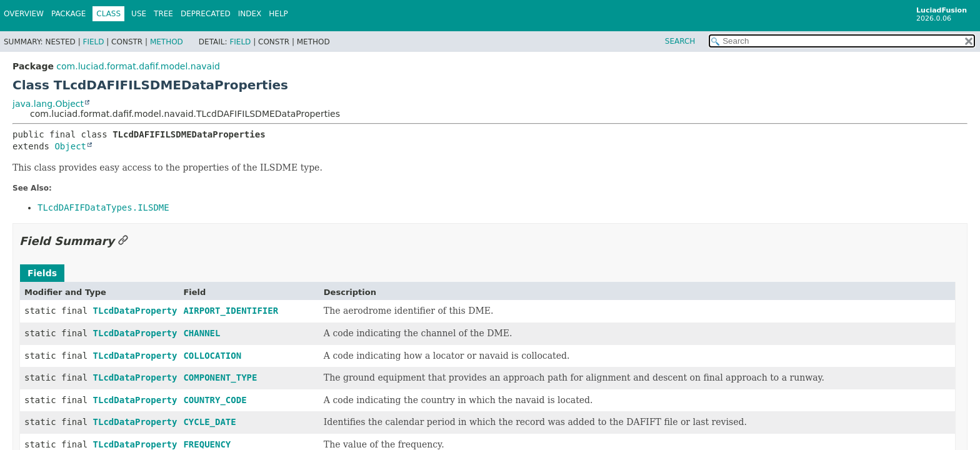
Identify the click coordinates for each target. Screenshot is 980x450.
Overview (24, 14)
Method (167, 42)
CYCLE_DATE (209, 422)
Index (250, 14)
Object (70, 146)
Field (93, 42)
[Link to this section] (123, 241)
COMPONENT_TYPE (220, 377)
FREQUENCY (207, 444)
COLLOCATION (212, 356)
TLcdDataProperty (135, 311)
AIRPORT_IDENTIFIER (231, 311)
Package (68, 14)
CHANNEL (202, 333)
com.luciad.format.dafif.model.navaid (138, 66)
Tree (163, 14)
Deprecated (206, 14)
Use (139, 14)
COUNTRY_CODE (215, 400)
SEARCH (680, 41)
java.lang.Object (48, 104)
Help (278, 14)
